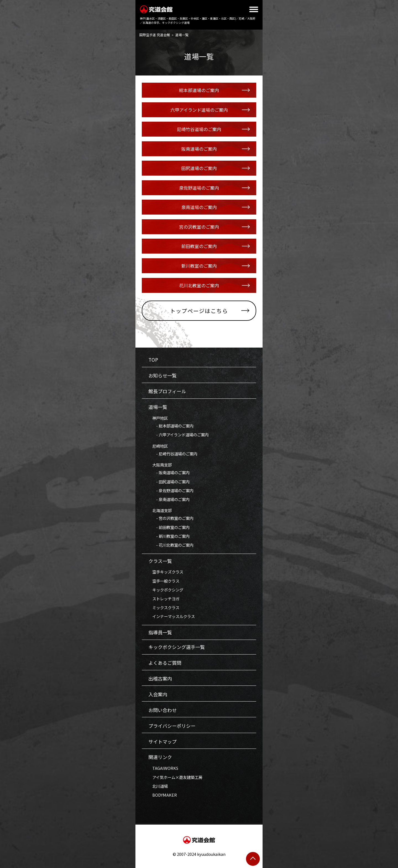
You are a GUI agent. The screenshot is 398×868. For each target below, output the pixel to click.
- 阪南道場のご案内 (169, 472)
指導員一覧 (160, 632)
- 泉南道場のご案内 (169, 499)
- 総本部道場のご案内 (171, 426)
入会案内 (158, 694)
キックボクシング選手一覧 (177, 647)
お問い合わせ (163, 710)
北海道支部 (160, 510)
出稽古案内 (160, 678)
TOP (153, 360)
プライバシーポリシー (172, 726)
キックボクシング (166, 590)
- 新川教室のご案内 (169, 536)
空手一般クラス (164, 581)
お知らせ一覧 (163, 375)
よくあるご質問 (165, 663)
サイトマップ (163, 741)
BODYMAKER (163, 795)
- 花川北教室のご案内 (171, 545)
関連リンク (160, 757)
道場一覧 (158, 407)
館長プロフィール (167, 391)
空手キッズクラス (166, 572)
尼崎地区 (158, 446)
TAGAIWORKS (163, 768)
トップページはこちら (199, 311)
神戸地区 (158, 418)
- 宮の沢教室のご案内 (171, 518)
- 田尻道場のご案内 (169, 482)
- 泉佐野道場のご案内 (171, 490)
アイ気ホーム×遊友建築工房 (175, 777)
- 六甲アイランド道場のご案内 (179, 435)
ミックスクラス (164, 607)
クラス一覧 (160, 561)
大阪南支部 (160, 465)
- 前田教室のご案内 (169, 527)
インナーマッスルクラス (172, 616)
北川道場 (158, 786)
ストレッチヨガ (164, 599)
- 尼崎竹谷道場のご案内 (173, 454)
